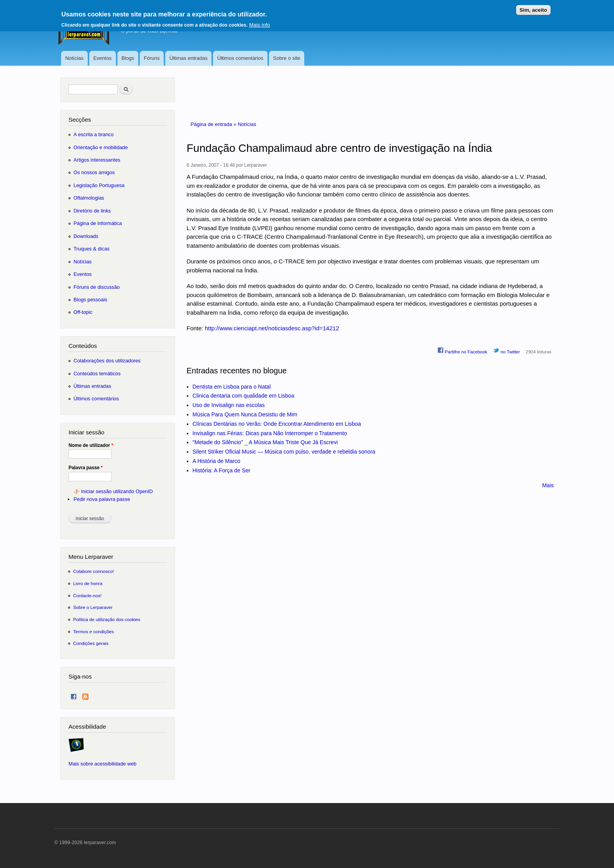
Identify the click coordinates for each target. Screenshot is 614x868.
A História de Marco (217, 461)
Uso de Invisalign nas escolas (229, 405)
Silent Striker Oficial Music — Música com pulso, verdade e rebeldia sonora (284, 452)
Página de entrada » (214, 124)
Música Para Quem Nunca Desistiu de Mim (245, 414)
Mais (548, 485)
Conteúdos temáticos (97, 374)
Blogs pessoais (90, 300)
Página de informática (98, 223)
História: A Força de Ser (222, 470)
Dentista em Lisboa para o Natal (232, 387)
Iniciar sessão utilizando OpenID (117, 491)
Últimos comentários (240, 58)
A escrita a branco (94, 134)
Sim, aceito (533, 7)
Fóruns (152, 58)
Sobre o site (286, 58)
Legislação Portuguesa (99, 185)
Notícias (74, 58)
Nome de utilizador (91, 445)
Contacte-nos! (88, 595)
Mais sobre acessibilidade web (102, 764)
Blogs (128, 58)
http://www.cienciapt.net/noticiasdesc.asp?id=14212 (272, 328)
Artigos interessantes (97, 160)
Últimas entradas (188, 58)
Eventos (102, 58)
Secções (80, 120)
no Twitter (507, 351)
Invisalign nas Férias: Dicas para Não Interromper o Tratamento (270, 433)
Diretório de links (92, 211)
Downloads (86, 236)
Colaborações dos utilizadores (107, 361)
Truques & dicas (92, 249)
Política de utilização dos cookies (107, 619)
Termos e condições (94, 631)
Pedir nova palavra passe (102, 499)
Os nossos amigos (94, 172)
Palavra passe (86, 468)
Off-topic (83, 312)
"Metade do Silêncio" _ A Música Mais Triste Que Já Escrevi (265, 442)
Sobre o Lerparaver (93, 607)
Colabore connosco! (94, 571)
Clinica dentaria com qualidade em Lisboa (244, 396)
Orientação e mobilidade (101, 147)
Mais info (259, 22)
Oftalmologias (89, 198)
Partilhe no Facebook (462, 351)
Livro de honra (88, 583)
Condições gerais (91, 643)
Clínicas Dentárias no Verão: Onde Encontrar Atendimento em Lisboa (277, 424)
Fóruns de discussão (97, 287)
